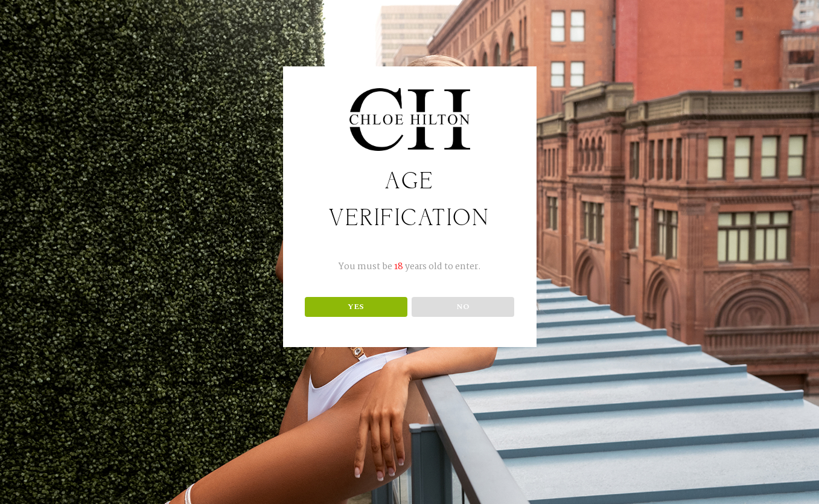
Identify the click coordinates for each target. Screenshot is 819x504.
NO (463, 307)
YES (356, 307)
